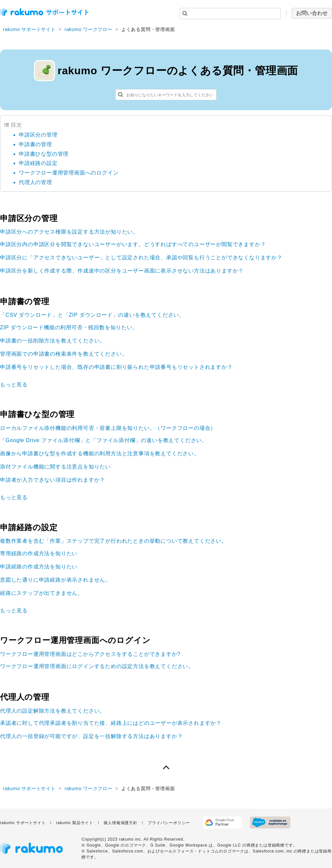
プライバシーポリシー (169, 823)
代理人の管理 (35, 182)
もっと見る (14, 385)
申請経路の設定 (38, 163)
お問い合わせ (312, 13)
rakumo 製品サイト (75, 823)
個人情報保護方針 (120, 823)
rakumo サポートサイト (29, 29)
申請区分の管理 (38, 135)
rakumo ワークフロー (89, 29)
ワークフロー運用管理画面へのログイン (69, 173)
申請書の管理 (35, 144)
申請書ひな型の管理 (44, 154)
